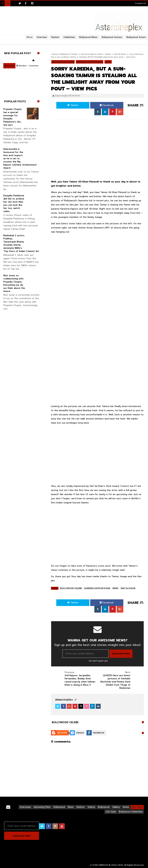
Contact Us (140, 3)
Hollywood (59, 807)
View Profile (63, 700)
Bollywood (104, 807)
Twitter (73, 105)
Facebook (107, 105)
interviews (25, 807)
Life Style (111, 812)
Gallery (116, 807)
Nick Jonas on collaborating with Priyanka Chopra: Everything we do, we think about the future (14, 283)
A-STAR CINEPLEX (99, 865)
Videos (91, 807)
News (108, 54)
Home (126, 807)
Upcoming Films (42, 807)
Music (30, 37)
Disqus (80, 733)
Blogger (62, 733)
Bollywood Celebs (71, 588)
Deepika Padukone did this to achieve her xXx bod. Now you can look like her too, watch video (14, 203)
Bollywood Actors (136, 37)
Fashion (81, 807)
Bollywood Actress (112, 37)
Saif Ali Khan (120, 54)
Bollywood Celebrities (131, 812)
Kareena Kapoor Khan (97, 588)
